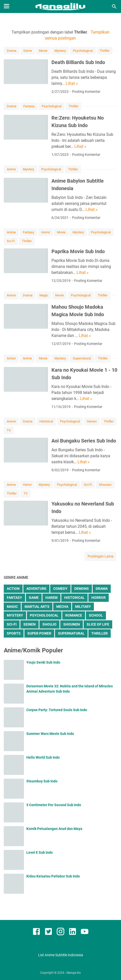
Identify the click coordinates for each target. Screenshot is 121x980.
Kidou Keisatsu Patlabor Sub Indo (53, 876)
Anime (11, 169)
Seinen (92, 421)
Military (83, 607)
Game (28, 51)
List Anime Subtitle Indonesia (61, 955)
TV (9, 430)
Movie (43, 51)
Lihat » (72, 83)
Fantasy (29, 106)
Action (11, 358)
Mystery (60, 51)
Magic (44, 295)
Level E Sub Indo (40, 852)
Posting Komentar (86, 92)
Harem (51, 598)
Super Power (39, 633)
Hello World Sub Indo (43, 757)
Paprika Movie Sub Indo (78, 251)
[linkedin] (73, 932)
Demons (82, 589)
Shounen (105, 485)
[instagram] (60, 932)
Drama (12, 51)
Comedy (60, 589)
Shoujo (49, 624)
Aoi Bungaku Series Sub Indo (84, 441)
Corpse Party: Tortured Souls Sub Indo (57, 710)
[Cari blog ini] (114, 7)
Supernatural (82, 358)
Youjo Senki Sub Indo (43, 662)
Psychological (83, 51)
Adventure (36, 589)
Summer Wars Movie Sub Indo (50, 734)
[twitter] (48, 932)
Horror (46, 232)
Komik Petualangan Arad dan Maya (54, 829)
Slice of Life (98, 624)
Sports (14, 633)
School (96, 615)
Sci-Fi (11, 241)
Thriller (105, 51)
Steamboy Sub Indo (42, 781)
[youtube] (85, 932)
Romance (74, 615)
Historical (46, 421)
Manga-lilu (74, 973)
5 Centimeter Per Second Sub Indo (54, 805)
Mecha (62, 607)
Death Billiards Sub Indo (78, 62)
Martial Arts (37, 607)
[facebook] (36, 932)
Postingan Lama (101, 556)
